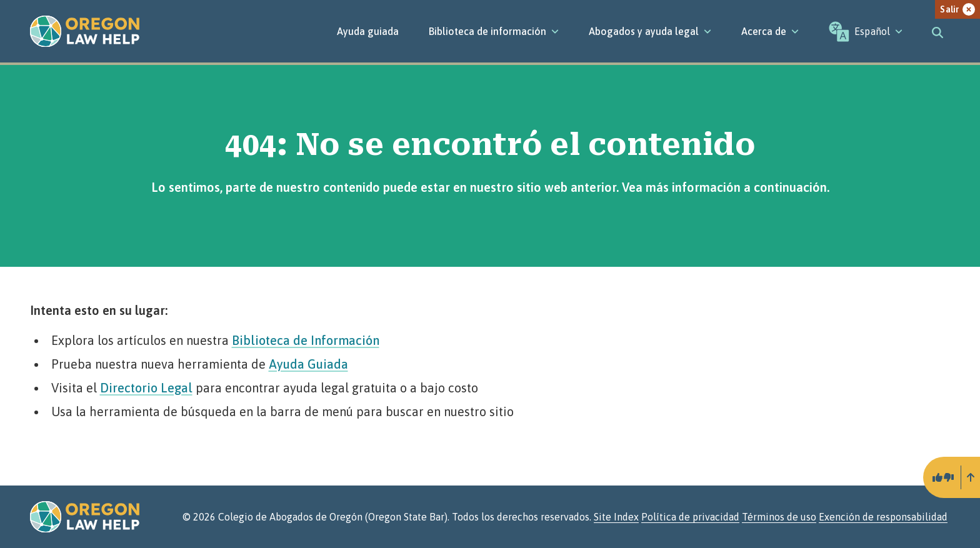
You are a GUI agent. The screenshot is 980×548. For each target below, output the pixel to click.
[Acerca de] (770, 31)
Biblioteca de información (494, 31)
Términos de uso (779, 517)
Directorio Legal (146, 388)
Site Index (616, 517)
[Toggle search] (937, 31)
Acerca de (770, 31)
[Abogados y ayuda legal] (650, 31)
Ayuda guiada (368, 31)
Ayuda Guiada (308, 364)
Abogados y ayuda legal (650, 31)
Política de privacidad (690, 517)
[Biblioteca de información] (494, 31)
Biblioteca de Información (306, 340)
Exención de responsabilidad (883, 517)
